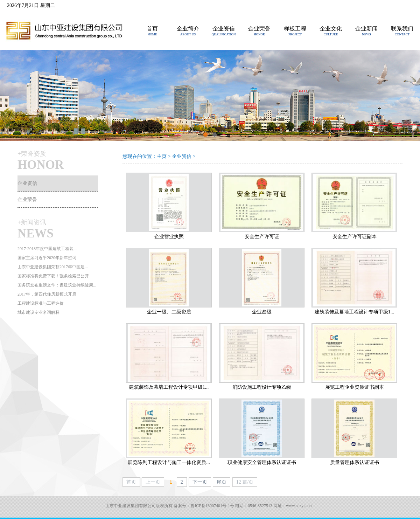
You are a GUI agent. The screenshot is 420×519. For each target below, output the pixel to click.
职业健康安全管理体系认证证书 (262, 462)
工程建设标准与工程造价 (41, 303)
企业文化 (331, 29)
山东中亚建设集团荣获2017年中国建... (53, 267)
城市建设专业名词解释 (38, 312)
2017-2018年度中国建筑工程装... (47, 249)
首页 (152, 29)
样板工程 (295, 29)
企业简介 (188, 29)
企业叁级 (262, 312)
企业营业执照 (169, 237)
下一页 (200, 482)
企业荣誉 (259, 29)
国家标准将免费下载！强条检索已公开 (53, 276)
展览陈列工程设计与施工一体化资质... (169, 462)
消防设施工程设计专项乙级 (262, 387)
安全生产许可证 (262, 237)
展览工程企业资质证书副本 (355, 387)
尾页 (222, 482)
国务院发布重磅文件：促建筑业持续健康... (57, 285)
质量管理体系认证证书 (355, 462)
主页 (162, 156)
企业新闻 (366, 29)
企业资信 (224, 29)
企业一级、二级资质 (169, 312)
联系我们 (402, 29)
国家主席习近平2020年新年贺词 (47, 258)
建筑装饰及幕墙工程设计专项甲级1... (355, 312)
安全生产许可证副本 (355, 237)
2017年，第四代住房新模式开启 (47, 294)
